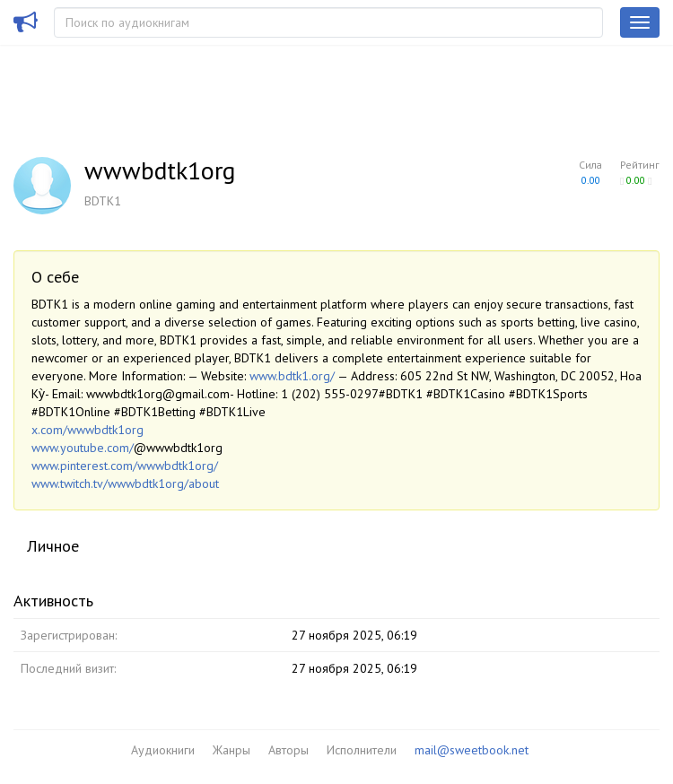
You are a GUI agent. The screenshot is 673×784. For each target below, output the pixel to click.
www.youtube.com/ (83, 448)
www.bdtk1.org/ (292, 376)
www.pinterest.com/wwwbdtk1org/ (125, 466)
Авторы (288, 750)
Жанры (232, 750)
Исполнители (362, 750)
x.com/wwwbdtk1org (87, 430)
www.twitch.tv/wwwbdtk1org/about (125, 483)
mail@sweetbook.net (472, 750)
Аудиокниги (163, 750)
